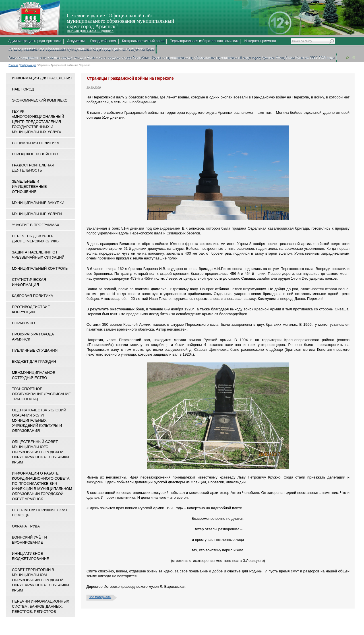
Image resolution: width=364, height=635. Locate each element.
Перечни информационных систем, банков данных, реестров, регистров (41, 606)
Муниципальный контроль (40, 268)
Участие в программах (36, 225)
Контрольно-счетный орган (143, 41)
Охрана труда (26, 526)
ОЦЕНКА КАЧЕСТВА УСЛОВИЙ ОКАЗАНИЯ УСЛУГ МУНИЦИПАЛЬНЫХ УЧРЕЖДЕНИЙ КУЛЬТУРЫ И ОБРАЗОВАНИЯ (39, 420)
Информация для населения (42, 78)
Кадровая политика (33, 296)
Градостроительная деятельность (33, 168)
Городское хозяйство (35, 154)
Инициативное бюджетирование (31, 556)
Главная (13, 65)
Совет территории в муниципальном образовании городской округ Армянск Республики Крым (40, 580)
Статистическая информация (29, 282)
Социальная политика (36, 143)
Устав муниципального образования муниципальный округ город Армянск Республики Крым (81, 49)
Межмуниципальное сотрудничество (34, 375)
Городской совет (103, 41)
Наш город (23, 89)
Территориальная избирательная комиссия (204, 41)
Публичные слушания (35, 350)
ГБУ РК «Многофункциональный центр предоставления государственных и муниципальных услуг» (38, 122)
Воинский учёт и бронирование (29, 540)
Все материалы (100, 597)
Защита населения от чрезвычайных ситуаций (38, 255)
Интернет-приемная (260, 41)
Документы (76, 41)
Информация (28, 65)
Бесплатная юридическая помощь (39, 513)
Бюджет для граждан (34, 361)
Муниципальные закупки (38, 203)
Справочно (23, 323)
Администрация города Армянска (35, 41)
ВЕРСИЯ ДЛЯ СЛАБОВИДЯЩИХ (90, 31)
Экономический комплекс (40, 100)
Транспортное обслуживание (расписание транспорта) (41, 394)
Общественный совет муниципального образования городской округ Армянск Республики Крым (40, 452)
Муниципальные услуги (37, 214)
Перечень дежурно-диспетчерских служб (35, 239)
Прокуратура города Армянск (33, 337)
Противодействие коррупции (31, 309)
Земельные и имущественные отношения (29, 186)
